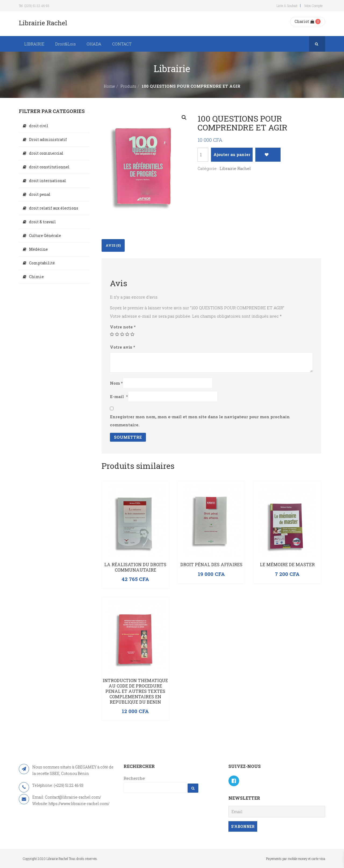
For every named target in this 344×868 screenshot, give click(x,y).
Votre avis (123, 347)
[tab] (113, 245)
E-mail (119, 396)
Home (109, 86)
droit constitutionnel (49, 167)
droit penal (40, 194)
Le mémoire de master (287, 564)
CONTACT (122, 44)
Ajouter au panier (232, 154)
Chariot (304, 21)
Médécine (38, 249)
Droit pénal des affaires (211, 564)
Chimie (36, 277)
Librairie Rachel (235, 168)
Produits (128, 86)
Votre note (123, 327)
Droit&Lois (65, 44)
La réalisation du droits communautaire (135, 567)
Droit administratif (48, 139)
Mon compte (313, 6)
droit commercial (46, 153)
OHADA (94, 44)
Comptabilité (42, 263)
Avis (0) (113, 245)
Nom (116, 383)
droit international (48, 181)
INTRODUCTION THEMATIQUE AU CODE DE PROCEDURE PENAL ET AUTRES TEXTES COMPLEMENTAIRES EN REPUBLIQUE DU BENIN (135, 691)
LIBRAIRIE (34, 44)
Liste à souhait (287, 6)
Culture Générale (45, 235)
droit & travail (42, 222)
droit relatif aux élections (54, 208)
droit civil (39, 126)
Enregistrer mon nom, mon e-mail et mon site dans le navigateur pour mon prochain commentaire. (200, 421)
